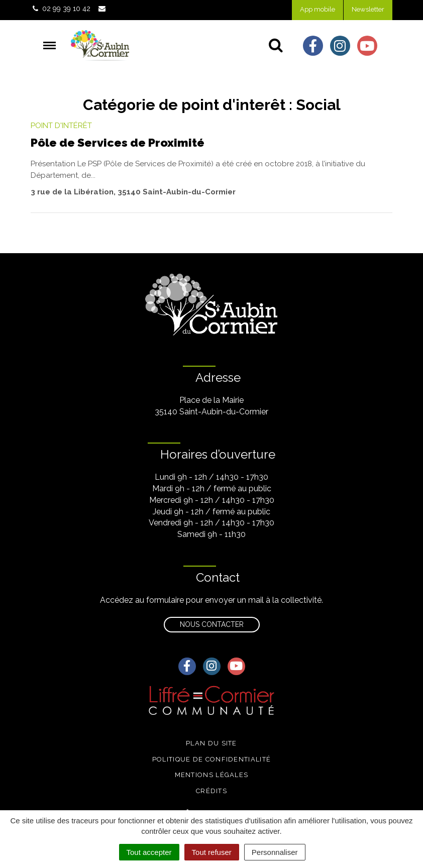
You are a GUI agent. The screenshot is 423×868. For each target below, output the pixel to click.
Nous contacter (212, 624)
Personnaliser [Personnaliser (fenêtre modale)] (275, 852)
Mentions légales (212, 775)
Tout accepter (149, 852)
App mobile (318, 9)
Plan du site (211, 743)
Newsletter (368, 9)
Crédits (211, 791)
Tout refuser (212, 852)
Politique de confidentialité (211, 759)
